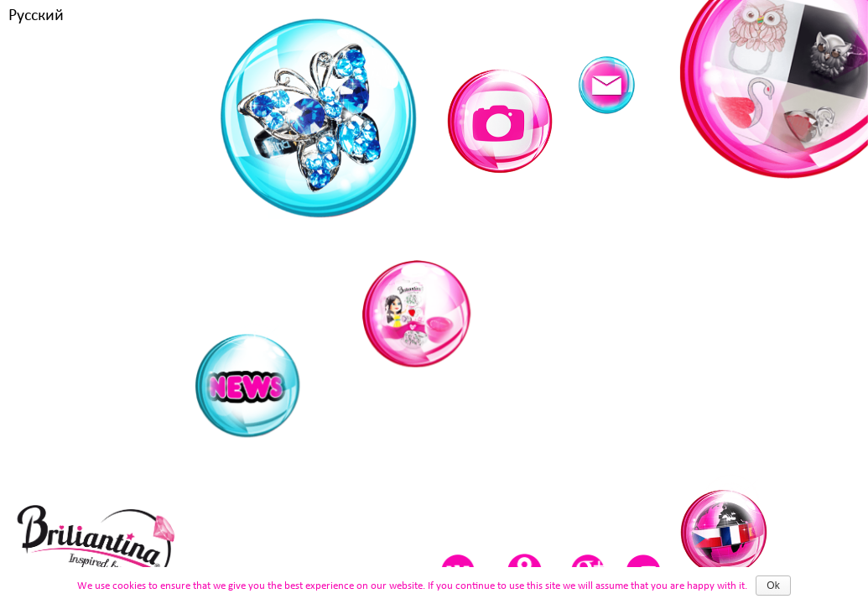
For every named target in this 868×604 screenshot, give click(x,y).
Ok (773, 586)
